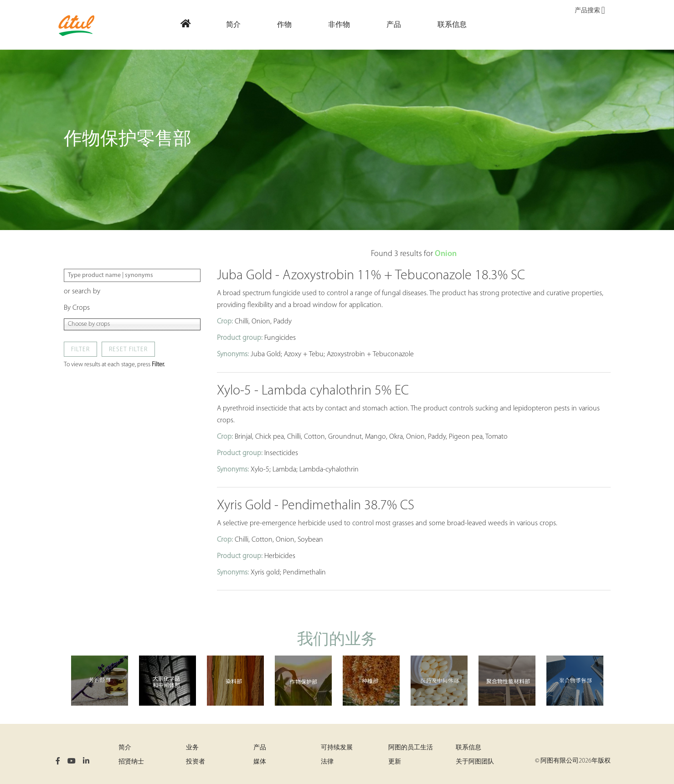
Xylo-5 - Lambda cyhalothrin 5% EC (313, 391)
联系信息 (468, 748)
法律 (327, 762)
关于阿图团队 (475, 762)
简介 (125, 748)
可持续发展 (337, 748)
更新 (395, 762)
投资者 (196, 762)
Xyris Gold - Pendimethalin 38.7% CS (316, 506)
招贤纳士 (131, 762)
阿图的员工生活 (411, 748)
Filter (80, 350)
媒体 (260, 762)
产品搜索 (590, 11)
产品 (260, 748)
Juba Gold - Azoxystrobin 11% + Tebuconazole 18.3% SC (371, 276)
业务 (192, 748)
